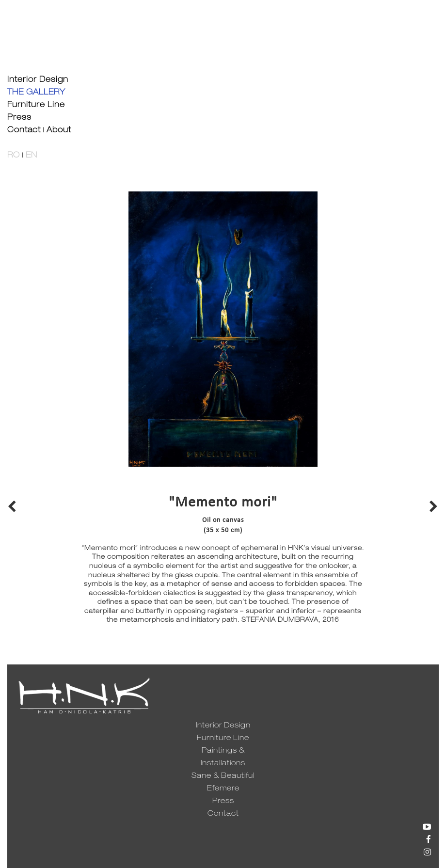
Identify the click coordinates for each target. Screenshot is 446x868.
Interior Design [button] (38, 80)
